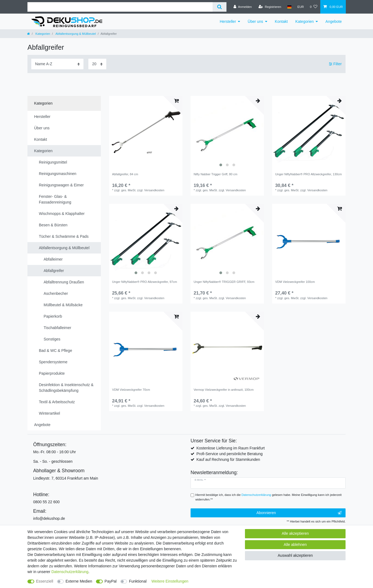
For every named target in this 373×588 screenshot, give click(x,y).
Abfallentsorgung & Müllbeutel (75, 34)
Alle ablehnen (295, 545)
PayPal (111, 581)
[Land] (289, 7)
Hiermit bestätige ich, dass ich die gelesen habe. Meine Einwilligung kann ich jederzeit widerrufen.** (269, 497)
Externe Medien (79, 581)
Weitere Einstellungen (170, 581)
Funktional (138, 581)
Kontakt (281, 21)
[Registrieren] (270, 7)
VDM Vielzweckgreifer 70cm (131, 390)
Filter (335, 64)
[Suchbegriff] (120, 7)
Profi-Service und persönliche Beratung (229, 454)
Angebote (334, 21)
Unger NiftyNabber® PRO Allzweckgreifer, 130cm (308, 174)
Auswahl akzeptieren (295, 555)
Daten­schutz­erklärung (70, 572)
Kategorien (304, 21)
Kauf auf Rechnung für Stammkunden (228, 459)
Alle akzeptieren (295, 533)
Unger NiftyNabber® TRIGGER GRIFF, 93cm (224, 282)
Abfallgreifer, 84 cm (125, 174)
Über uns (255, 21)
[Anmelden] (243, 7)
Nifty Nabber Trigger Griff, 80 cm (215, 174)
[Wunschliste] (314, 7)
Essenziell (45, 581)
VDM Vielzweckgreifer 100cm (295, 282)
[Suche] (220, 7)
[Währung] (301, 7)
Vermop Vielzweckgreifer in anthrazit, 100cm (224, 390)
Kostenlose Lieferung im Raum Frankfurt (230, 448)
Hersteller (228, 21)
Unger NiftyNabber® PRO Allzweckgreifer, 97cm (144, 282)
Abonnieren (299, 513)
